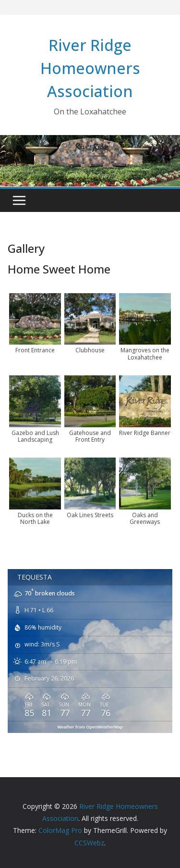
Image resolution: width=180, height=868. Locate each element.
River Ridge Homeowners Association (90, 68)
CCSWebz (89, 843)
